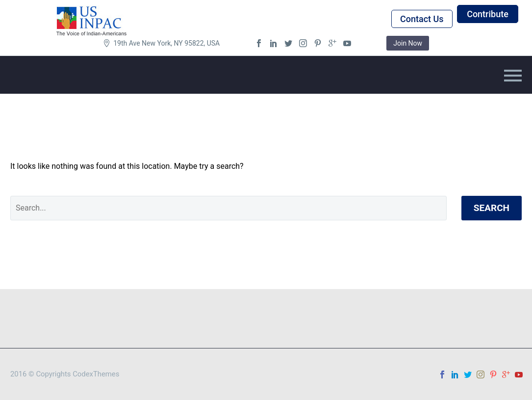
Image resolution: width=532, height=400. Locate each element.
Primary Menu (513, 76)
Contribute (488, 14)
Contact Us (422, 19)
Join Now (408, 43)
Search (492, 208)
